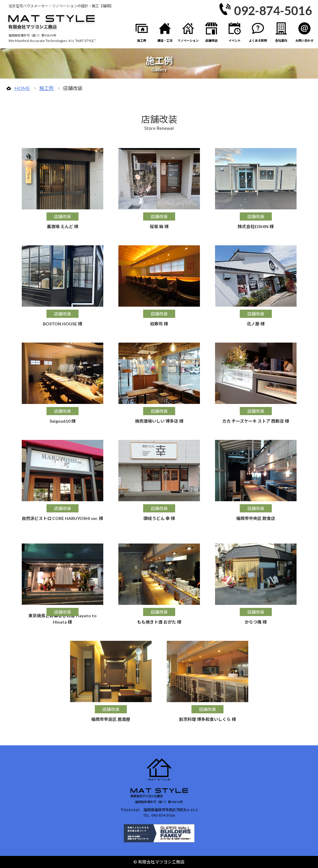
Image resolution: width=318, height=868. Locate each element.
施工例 (47, 88)
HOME (22, 88)
